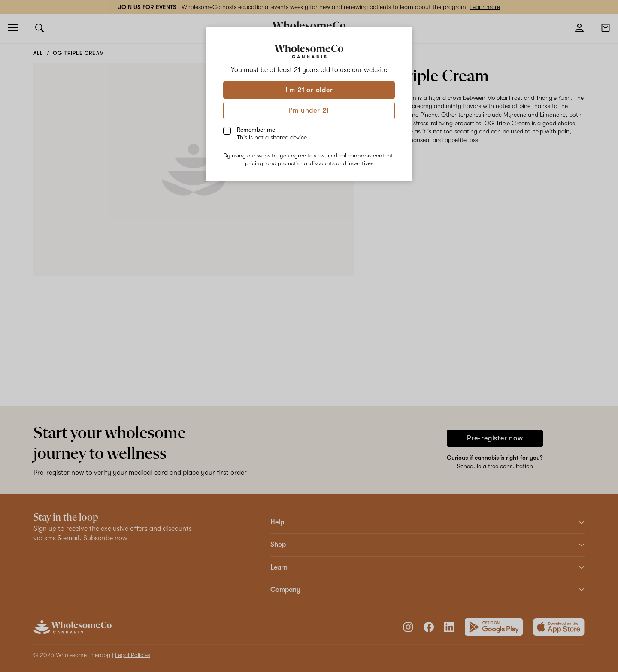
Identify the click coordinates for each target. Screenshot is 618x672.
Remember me (272, 133)
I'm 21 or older (309, 90)
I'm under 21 (309, 111)
